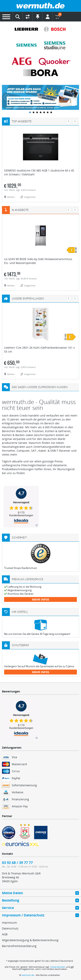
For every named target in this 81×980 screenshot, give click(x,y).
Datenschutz (10, 928)
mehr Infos (41, 599)
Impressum (9, 923)
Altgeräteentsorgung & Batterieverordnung (30, 940)
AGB (5, 934)
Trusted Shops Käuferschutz (20, 568)
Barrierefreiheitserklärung (19, 946)
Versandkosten (58, 967)
